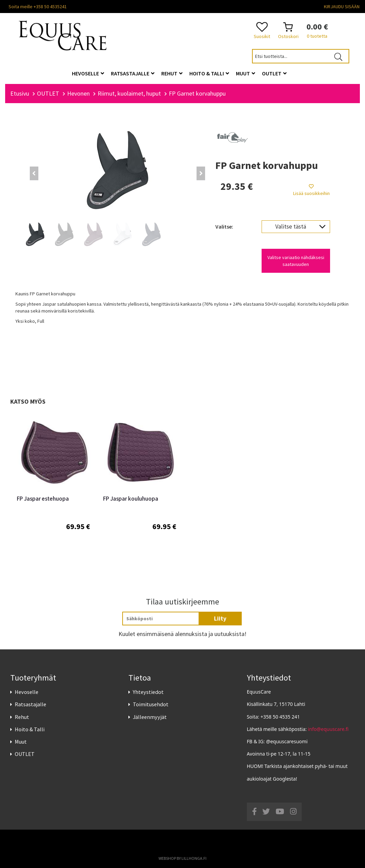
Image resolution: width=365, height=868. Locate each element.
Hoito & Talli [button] (209, 73)
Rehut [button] (172, 73)
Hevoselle (27, 692)
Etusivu (20, 93)
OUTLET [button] (274, 73)
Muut (21, 742)
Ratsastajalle (30, 704)
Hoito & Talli (30, 729)
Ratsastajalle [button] (133, 73)
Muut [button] (246, 73)
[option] (53, 488)
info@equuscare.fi (328, 729)
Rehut (22, 717)
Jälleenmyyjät (150, 717)
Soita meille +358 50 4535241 (38, 7)
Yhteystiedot (148, 692)
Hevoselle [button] (88, 73)
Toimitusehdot (151, 704)
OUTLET (25, 754)
